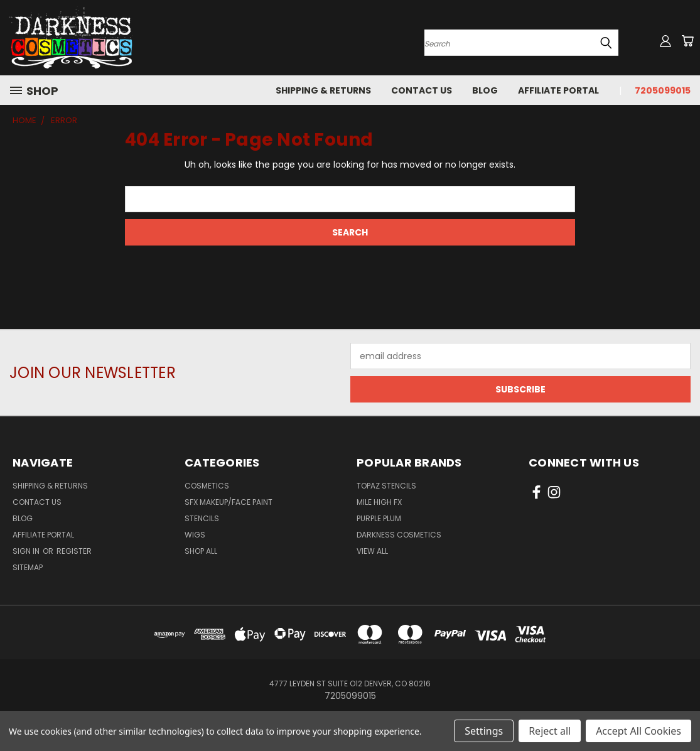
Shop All (201, 551)
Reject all (550, 731)
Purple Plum (379, 518)
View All (372, 551)
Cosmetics (207, 486)
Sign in (27, 551)
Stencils (202, 518)
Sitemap (28, 567)
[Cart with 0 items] (687, 41)
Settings (484, 731)
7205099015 (663, 90)
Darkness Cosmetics (399, 535)
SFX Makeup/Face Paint (229, 502)
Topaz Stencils (386, 486)
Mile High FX (379, 502)
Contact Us (422, 90)
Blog (485, 90)
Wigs (195, 535)
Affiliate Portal (558, 90)
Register (74, 551)
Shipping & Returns (323, 90)
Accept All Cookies (638, 731)
